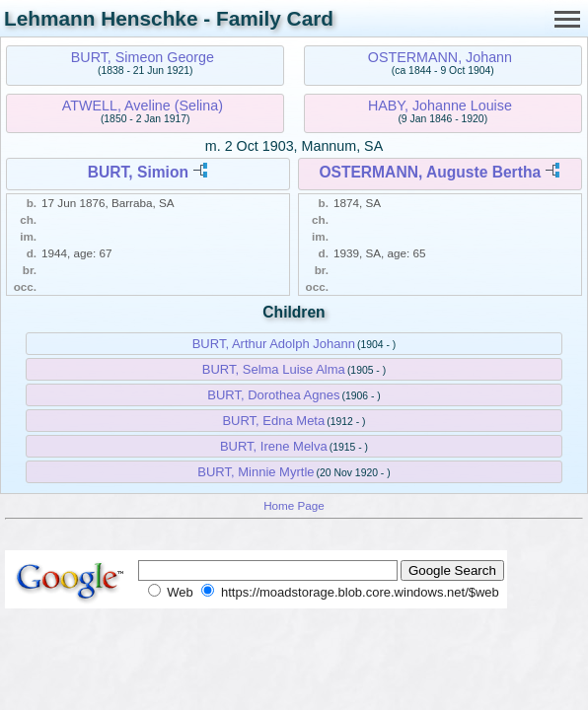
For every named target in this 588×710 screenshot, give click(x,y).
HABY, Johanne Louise (440, 106)
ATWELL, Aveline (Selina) (143, 106)
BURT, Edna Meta (273, 421)
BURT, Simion (138, 172)
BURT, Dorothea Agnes (273, 395)
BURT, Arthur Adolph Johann (274, 344)
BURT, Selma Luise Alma (274, 369)
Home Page (294, 505)
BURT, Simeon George (143, 57)
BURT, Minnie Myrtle (256, 472)
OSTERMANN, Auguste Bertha (430, 172)
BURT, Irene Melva (274, 446)
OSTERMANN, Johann (440, 57)
